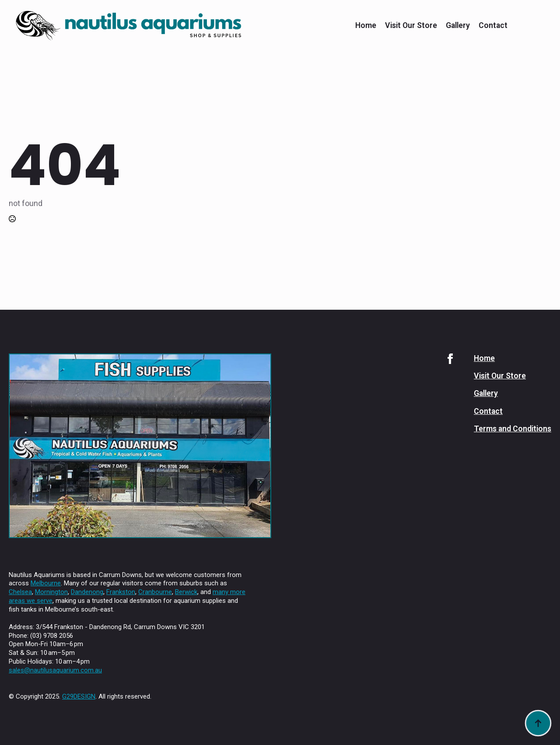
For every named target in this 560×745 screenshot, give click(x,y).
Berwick (186, 592)
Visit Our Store (411, 25)
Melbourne (46, 583)
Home (366, 25)
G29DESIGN (79, 696)
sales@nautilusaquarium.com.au (55, 670)
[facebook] (450, 359)
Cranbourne (155, 592)
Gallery (458, 25)
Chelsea (20, 592)
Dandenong (87, 592)
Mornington (51, 592)
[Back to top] (538, 723)
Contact (493, 25)
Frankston (121, 592)
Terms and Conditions (513, 428)
